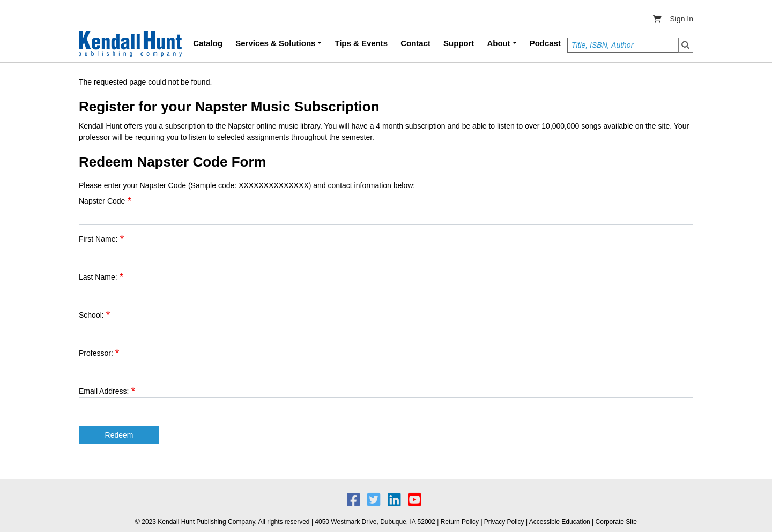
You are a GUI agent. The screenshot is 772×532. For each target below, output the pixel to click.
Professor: (96, 353)
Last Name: (98, 277)
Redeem (119, 435)
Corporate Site (616, 522)
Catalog (208, 43)
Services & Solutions (275, 43)
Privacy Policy (504, 522)
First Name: (98, 239)
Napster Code (102, 201)
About (499, 43)
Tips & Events (361, 43)
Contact (415, 43)
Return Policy (460, 522)
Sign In (681, 19)
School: (91, 315)
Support (459, 43)
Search (686, 45)
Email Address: (104, 391)
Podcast (545, 43)
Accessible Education (560, 522)
